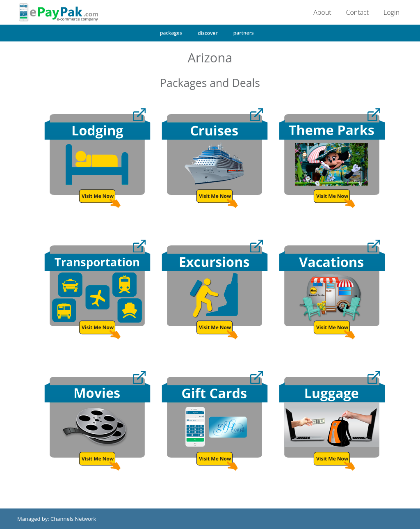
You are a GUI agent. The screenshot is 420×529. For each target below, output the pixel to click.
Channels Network (73, 519)
